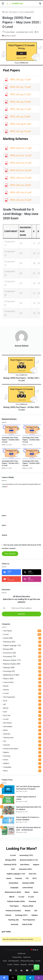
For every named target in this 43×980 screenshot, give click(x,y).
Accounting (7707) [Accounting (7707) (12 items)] (26, 855)
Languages (7, 767)
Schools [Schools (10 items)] (8, 915)
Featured (6, 745)
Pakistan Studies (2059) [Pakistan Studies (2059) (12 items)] (16, 901)
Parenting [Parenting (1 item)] (32, 901)
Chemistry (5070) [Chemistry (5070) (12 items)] (10, 865)
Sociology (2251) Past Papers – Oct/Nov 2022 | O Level (31, 440)
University (7, 734)
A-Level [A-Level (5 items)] (13, 855)
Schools (6, 690)
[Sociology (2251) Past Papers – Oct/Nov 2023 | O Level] (11, 430)
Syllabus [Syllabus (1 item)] (35, 915)
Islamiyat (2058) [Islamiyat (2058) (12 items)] (28, 883)
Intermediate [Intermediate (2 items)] (14, 883)
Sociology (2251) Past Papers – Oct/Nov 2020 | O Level (31, 463)
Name (4, 516)
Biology (8, 649)
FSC (5, 741)
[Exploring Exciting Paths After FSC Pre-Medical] (8, 810)
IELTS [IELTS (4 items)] (35, 878)
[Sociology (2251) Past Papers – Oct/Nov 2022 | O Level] (32, 430)
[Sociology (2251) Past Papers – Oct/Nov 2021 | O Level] (11, 454)
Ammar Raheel (10, 32)
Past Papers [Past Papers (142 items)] (14, 906)
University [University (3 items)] (15, 924)
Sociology (9, 671)
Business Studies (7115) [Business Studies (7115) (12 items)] (29, 860)
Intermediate (8, 727)
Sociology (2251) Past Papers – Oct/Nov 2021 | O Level (11, 463)
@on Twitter (6, 932)
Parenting (7, 756)
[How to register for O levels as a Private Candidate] (8, 820)
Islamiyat (9, 668)
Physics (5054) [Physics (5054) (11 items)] (28, 906)
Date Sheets (7, 723)
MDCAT (6, 708)
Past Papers (13, 12)
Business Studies (12, 660)
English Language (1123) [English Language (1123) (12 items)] (16, 874)
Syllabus (6, 763)
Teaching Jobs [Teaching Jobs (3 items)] (13, 920)
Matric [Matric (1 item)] (27, 892)
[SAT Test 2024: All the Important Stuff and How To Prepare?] (8, 790)
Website (4, 535)
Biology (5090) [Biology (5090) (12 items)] (11, 860)
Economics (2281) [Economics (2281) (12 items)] (25, 869)
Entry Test (7, 715)
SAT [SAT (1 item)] (36, 911)
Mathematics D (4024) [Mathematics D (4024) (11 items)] (13, 892)
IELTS (5, 701)
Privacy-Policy (17, 957)
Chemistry (9, 642)
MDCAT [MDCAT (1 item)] (12, 897)
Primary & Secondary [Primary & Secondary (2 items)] (13, 911)
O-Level (21, 12)
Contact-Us (27, 957)
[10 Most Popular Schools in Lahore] (8, 800)
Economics (10, 653)
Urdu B (8, 638)
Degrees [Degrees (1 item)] (36, 865)
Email (4, 525)
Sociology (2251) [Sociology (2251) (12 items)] (21, 915)
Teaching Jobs (8, 738)
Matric (6, 730)
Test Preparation (9, 697)
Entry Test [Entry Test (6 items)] (33, 874)
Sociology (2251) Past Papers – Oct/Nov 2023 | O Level (11, 440)
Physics (8, 679)
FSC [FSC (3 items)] (27, 878)
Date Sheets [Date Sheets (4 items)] (25, 865)
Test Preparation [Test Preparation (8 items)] (29, 920)
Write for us (32, 965)
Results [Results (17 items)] (28, 911)
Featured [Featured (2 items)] (18, 878)
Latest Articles (8, 682)
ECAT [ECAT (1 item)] (13, 869)
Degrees (6, 752)
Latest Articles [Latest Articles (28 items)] (28, 888)
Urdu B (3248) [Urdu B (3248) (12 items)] (27, 924)
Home (5, 12)
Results (6, 686)
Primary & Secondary (11, 749)
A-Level (6, 719)
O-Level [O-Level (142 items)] (21, 897)
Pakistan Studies (12, 664)
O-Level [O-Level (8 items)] (31, 897)
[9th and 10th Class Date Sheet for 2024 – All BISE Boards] (8, 831)
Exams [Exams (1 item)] (9, 878)
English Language (12, 645)
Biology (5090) (29, 12)
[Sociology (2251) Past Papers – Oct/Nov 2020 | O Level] (32, 454)
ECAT (5, 712)
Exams (6, 760)
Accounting (10, 657)
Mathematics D (11, 675)
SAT (5, 704)
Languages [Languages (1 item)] (14, 888)
